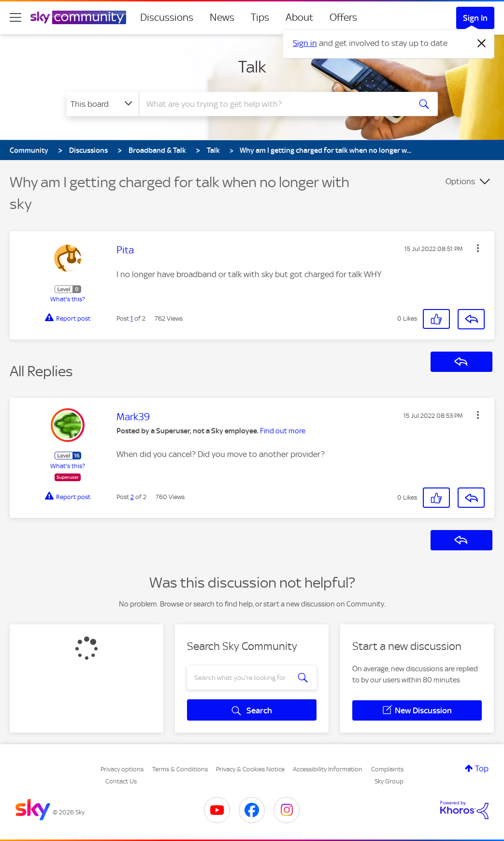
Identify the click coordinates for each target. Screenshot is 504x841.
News (222, 17)
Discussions (167, 17)
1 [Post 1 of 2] (132, 318)
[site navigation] (15, 17)
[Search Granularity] (103, 104)
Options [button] (460, 181)
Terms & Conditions (180, 769)
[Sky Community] (78, 17)
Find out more (283, 431)
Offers (343, 17)
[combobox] (274, 104)
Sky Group (389, 781)
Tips (260, 17)
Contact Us (121, 781)
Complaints (387, 769)
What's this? (68, 299)
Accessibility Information (328, 769)
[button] (478, 248)
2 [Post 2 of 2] (132, 497)
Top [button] (482, 768)
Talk (252, 67)
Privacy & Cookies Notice (250, 769)
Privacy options (122, 769)
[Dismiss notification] (482, 44)
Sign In (475, 18)
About (299, 17)
